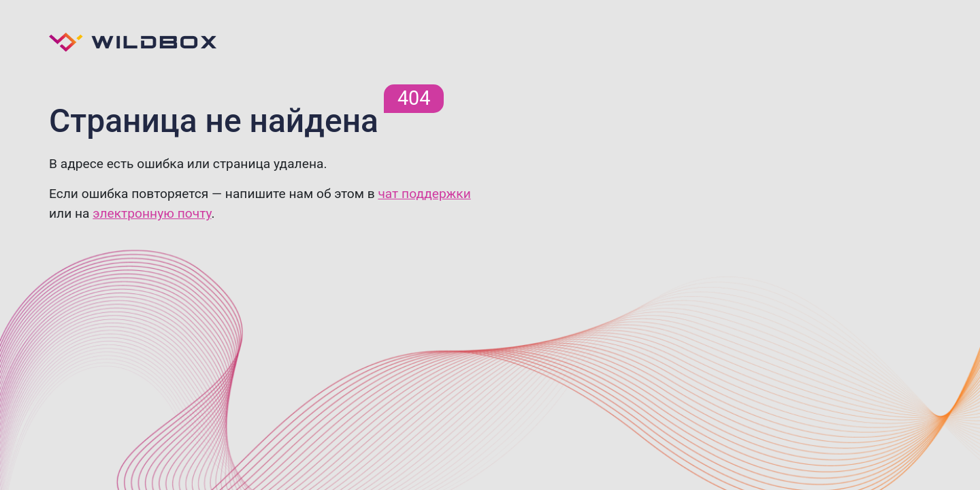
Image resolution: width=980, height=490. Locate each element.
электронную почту (152, 213)
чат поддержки (424, 194)
